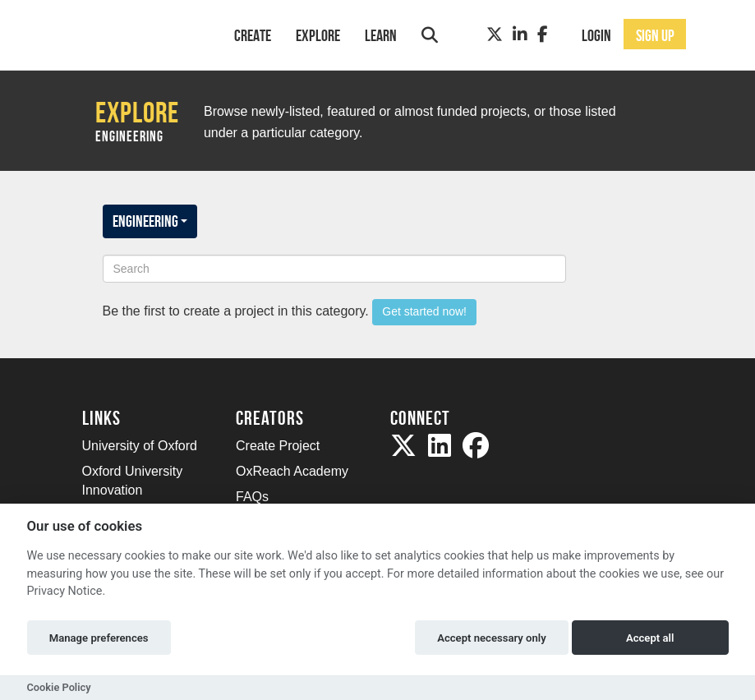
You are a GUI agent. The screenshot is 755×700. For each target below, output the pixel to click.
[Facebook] (543, 35)
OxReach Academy (292, 471)
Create (253, 35)
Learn (381, 35)
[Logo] (137, 33)
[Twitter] (495, 35)
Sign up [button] (655, 35)
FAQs (252, 497)
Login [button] (596, 35)
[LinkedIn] (520, 35)
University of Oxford (140, 446)
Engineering (150, 221)
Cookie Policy (59, 687)
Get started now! (424, 311)
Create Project (278, 446)
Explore (318, 35)
